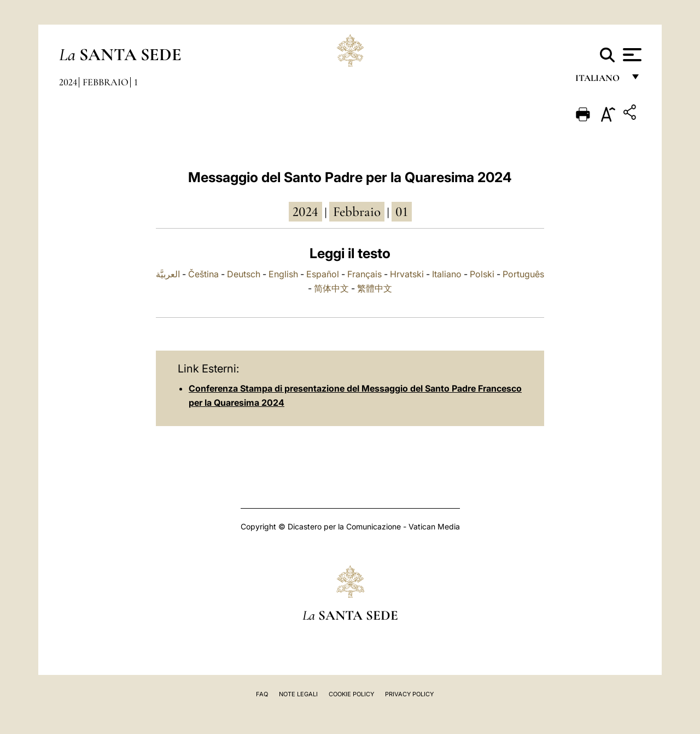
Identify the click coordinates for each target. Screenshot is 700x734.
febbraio (357, 212)
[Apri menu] (631, 55)
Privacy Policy (409, 694)
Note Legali (298, 694)
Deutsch (244, 274)
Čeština (203, 274)
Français (364, 274)
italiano (600, 81)
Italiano (447, 274)
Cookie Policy (351, 694)
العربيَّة (168, 274)
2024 (68, 82)
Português (523, 274)
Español (323, 274)
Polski (482, 274)
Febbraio (106, 82)
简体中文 (331, 288)
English (283, 274)
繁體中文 (375, 288)
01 (402, 212)
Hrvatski (407, 274)
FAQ (262, 694)
